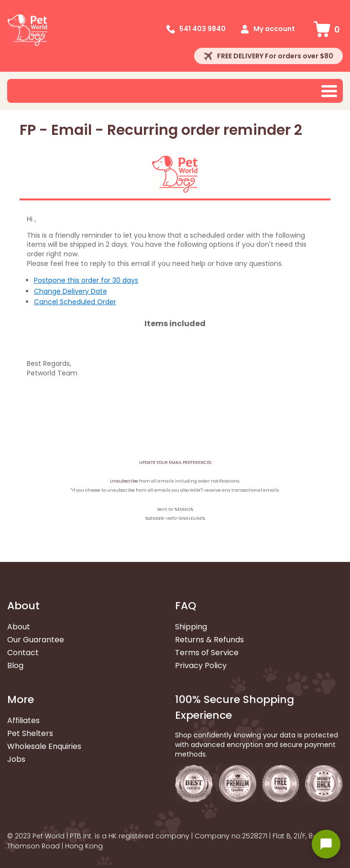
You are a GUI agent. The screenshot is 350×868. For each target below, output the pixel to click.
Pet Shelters (30, 733)
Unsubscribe (124, 481)
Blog (15, 665)
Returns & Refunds (209, 640)
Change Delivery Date (71, 291)
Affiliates (23, 720)
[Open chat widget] (326, 844)
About (19, 627)
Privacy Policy (201, 665)
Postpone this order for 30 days (86, 280)
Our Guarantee (36, 640)
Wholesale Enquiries (44, 746)
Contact (23, 653)
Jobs (16, 759)
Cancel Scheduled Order (75, 302)
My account (274, 29)
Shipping (191, 627)
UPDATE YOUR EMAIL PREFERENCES (175, 462)
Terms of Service (207, 653)
